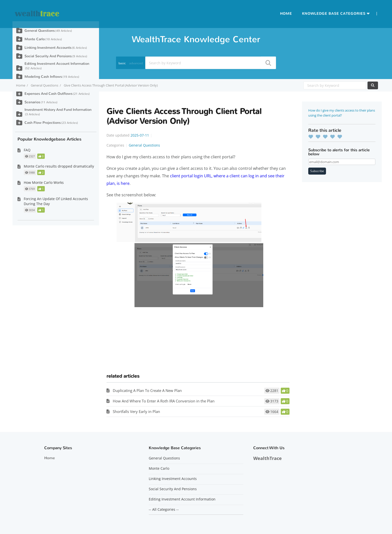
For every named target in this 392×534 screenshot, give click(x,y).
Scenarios (32, 102)
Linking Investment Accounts (48, 48)
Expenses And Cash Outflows (48, 94)
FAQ (27, 150)
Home (286, 14)
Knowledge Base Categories (334, 14)
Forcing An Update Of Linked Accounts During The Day (56, 201)
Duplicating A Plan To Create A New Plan (147, 390)
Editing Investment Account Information (57, 64)
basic (122, 63)
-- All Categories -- (164, 509)
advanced (136, 63)
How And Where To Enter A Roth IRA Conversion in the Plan (164, 401)
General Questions (44, 85)
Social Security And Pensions (48, 56)
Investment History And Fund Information (58, 110)
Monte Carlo (35, 39)
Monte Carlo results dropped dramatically (59, 166)
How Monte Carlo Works (44, 182)
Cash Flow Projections (43, 123)
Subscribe (317, 171)
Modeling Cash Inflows (43, 77)
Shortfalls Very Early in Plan (136, 411)
